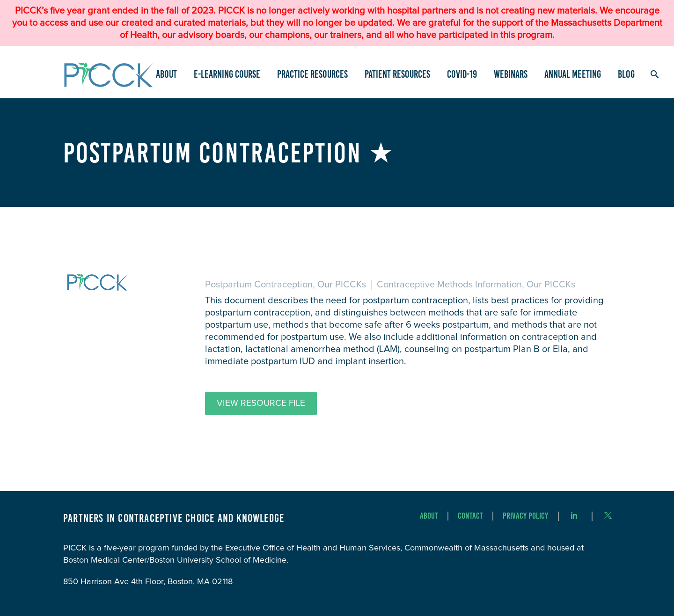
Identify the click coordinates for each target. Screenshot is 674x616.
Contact (470, 516)
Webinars (511, 74)
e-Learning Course (227, 74)
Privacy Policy (525, 516)
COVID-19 (462, 74)
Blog (626, 74)
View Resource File (261, 403)
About (166, 74)
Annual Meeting (573, 74)
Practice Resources (312, 74)
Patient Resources (397, 74)
